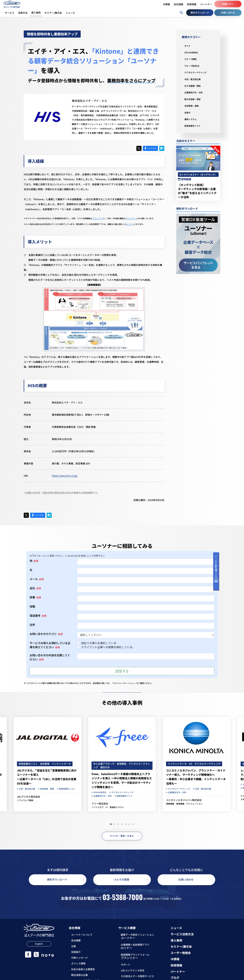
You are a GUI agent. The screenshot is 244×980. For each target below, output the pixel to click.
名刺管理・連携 (193, 106)
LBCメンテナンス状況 (133, 972)
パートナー (178, 973)
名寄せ (188, 112)
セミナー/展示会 (181, 948)
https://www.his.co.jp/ (65, 476)
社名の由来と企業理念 (83, 970)
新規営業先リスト (194, 126)
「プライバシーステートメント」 (125, 683)
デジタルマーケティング (197, 72)
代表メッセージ (79, 959)
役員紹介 (76, 953)
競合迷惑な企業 (79, 976)
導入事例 (176, 941)
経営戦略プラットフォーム (135, 958)
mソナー (130, 224)
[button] (111, 824)
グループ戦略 (191, 59)
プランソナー (98, 218)
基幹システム (191, 119)
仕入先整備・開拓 (194, 86)
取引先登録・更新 (194, 99)
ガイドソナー (131, 218)
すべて (188, 46)
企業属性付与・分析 (195, 92)
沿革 (74, 947)
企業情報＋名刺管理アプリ (135, 948)
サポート (126, 966)
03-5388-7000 (123, 898)
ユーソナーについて (82, 936)
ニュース (176, 929)
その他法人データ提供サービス (137, 977)
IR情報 (175, 960)
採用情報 (176, 966)
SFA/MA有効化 (192, 52)
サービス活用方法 (182, 935)
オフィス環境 (78, 964)
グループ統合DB (193, 66)
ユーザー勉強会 (181, 954)
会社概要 (76, 941)
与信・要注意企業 (194, 79)
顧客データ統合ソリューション (137, 938)
